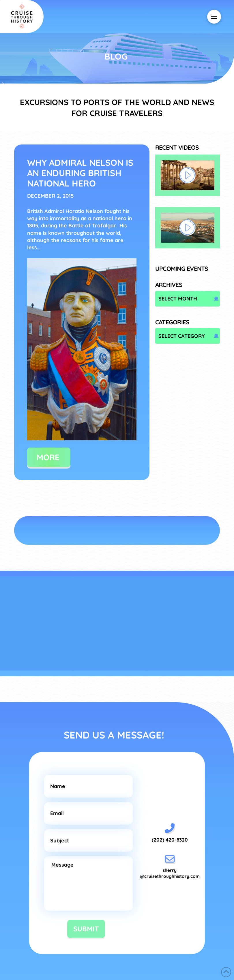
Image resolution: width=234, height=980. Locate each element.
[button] (214, 17)
